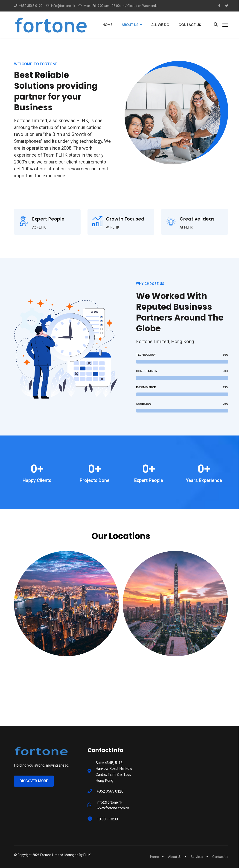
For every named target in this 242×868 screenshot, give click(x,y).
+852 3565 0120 (31, 6)
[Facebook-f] (219, 6)
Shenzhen (175, 664)
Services (197, 857)
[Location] (67, 681)
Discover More (34, 781)
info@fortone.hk (63, 6)
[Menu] (225, 25)
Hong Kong (67, 664)
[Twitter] (227, 6)
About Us (130, 25)
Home (107, 25)
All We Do (160, 25)
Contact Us (190, 25)
